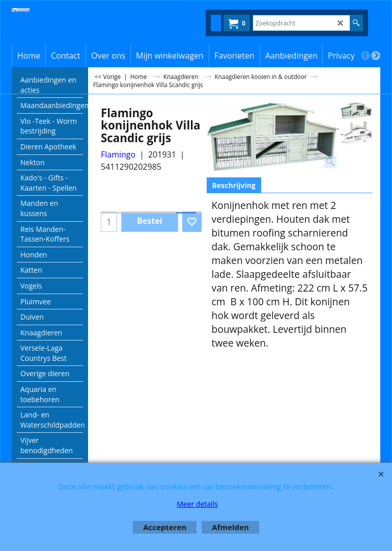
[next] (376, 56)
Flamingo (118, 154)
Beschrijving (234, 185)
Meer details (197, 504)
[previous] (366, 56)
